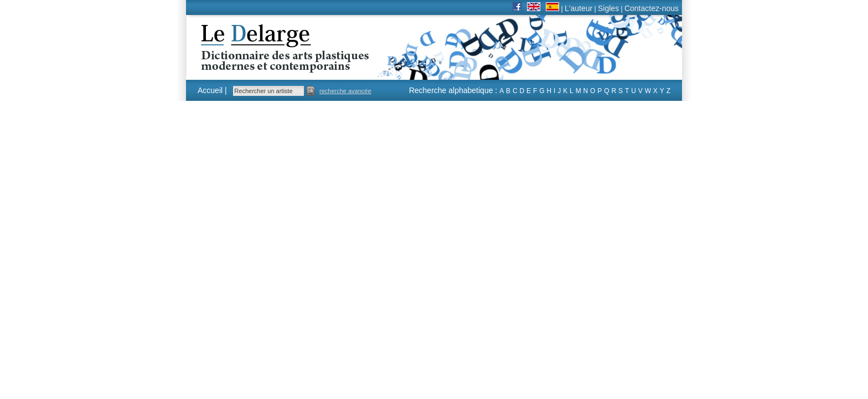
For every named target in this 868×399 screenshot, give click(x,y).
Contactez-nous (652, 8)
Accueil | (212, 90)
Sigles (608, 8)
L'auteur (578, 8)
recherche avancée (345, 91)
